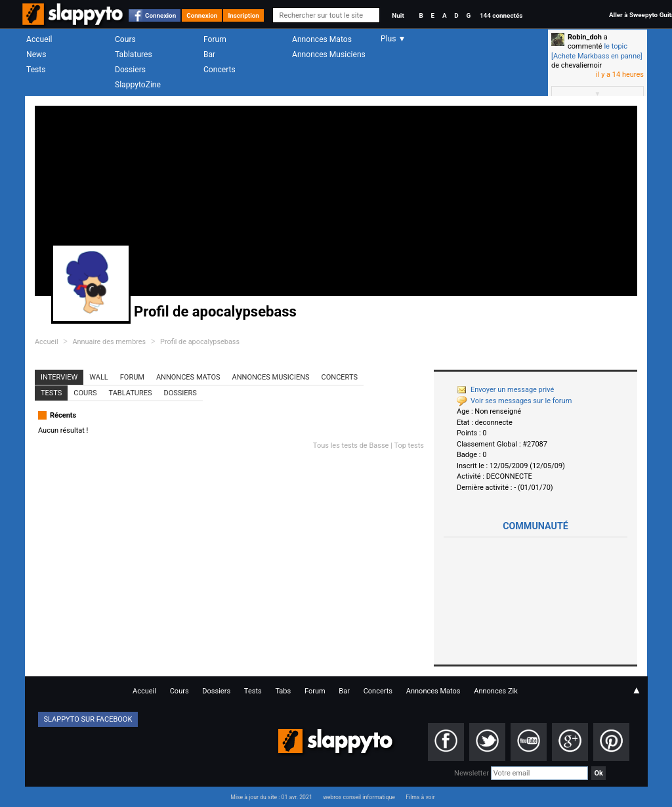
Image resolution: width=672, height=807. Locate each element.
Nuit (398, 15)
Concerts (220, 70)
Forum (215, 39)
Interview (59, 377)
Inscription (243, 15)
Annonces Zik (496, 691)
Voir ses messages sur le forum (514, 401)
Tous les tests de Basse (351, 446)
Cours (125, 39)
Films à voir (420, 797)
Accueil (39, 39)
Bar (209, 55)
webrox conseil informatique (359, 797)
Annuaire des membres (109, 342)
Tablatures (134, 55)
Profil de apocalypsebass (200, 342)
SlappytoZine (138, 85)
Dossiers (130, 70)
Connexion (160, 15)
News (36, 55)
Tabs (283, 691)
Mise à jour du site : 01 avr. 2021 (271, 797)
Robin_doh (585, 37)
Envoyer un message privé (505, 390)
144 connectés (501, 15)
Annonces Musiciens (329, 55)
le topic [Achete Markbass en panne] (597, 51)
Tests (36, 70)
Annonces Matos (322, 39)
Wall (99, 377)
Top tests (409, 446)
